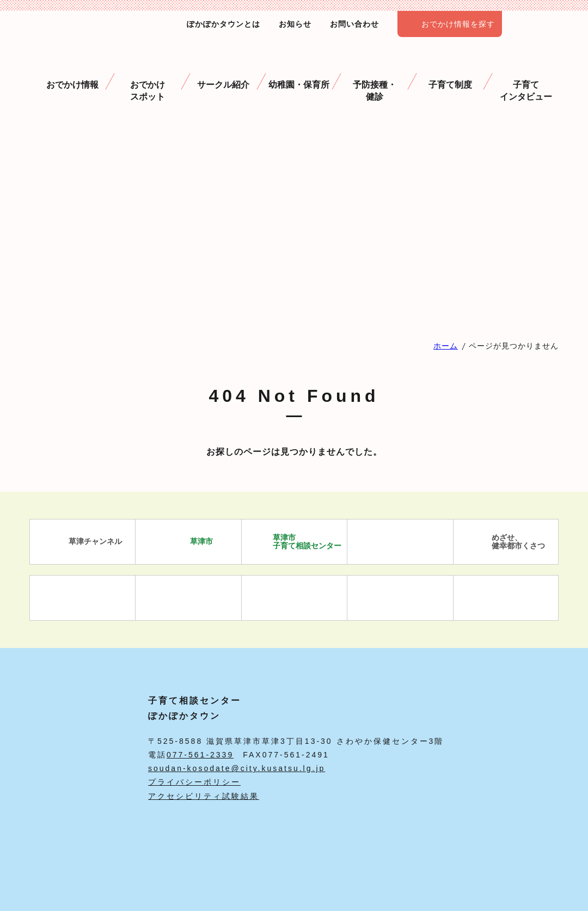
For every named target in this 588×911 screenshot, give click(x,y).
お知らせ (295, 24)
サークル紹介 (223, 71)
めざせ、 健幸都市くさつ (506, 542)
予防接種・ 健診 (375, 77)
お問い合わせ (354, 24)
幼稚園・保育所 (299, 71)
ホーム (446, 346)
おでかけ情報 (72, 71)
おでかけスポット (148, 77)
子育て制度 (450, 71)
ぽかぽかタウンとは (223, 24)
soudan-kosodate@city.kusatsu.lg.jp (237, 768)
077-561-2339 (200, 755)
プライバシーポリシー (194, 782)
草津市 (189, 542)
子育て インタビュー (526, 77)
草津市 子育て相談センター (294, 542)
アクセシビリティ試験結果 (204, 796)
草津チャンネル (82, 542)
